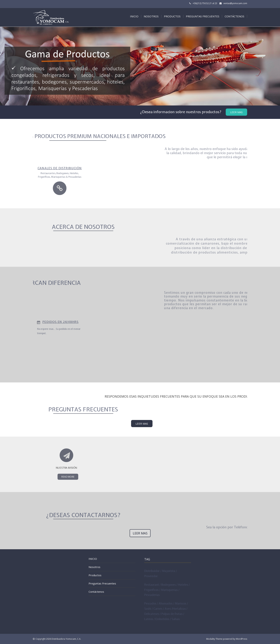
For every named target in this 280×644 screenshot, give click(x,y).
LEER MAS (142, 424)
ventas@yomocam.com (235, 3)
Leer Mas (236, 112)
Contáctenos (234, 16)
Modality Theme (214, 639)
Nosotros (151, 16)
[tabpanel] (140, 66)
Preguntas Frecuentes (203, 16)
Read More (67, 469)
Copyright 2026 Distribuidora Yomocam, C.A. (58, 639)
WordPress (242, 639)
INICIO (134, 16)
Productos (172, 16)
